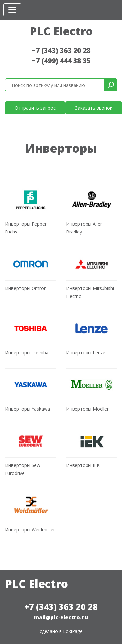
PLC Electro (61, 31)
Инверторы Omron (26, 288)
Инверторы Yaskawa (27, 409)
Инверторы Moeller (87, 409)
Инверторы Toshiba (27, 353)
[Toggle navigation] (12, 10)
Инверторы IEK (83, 465)
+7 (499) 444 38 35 (61, 61)
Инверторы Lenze (86, 353)
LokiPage (73, 631)
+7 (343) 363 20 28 (61, 50)
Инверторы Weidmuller (30, 530)
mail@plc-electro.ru (61, 617)
